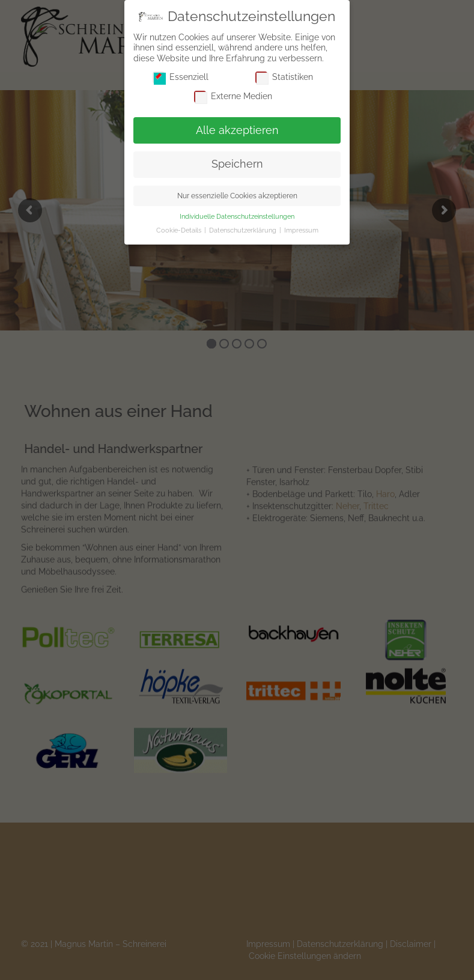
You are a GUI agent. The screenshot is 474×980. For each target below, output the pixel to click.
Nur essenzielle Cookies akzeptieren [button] (237, 196)
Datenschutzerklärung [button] (244, 230)
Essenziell (181, 77)
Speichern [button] (237, 164)
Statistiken (284, 77)
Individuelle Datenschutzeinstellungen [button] (237, 216)
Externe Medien (233, 96)
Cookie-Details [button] (180, 230)
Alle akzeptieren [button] (237, 130)
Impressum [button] (301, 230)
